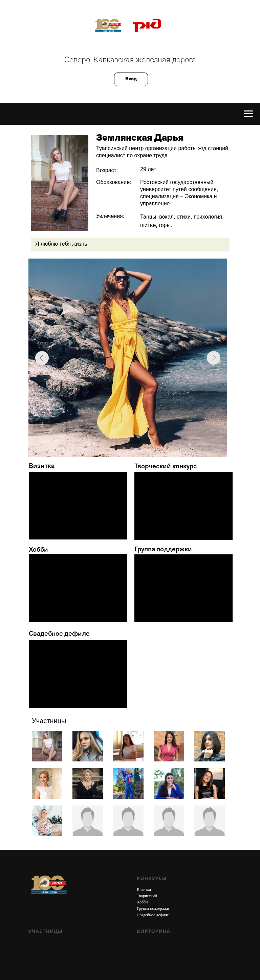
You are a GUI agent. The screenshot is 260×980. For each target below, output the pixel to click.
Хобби (142, 902)
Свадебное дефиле (153, 915)
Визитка (144, 890)
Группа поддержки (153, 908)
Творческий (147, 896)
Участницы (46, 931)
